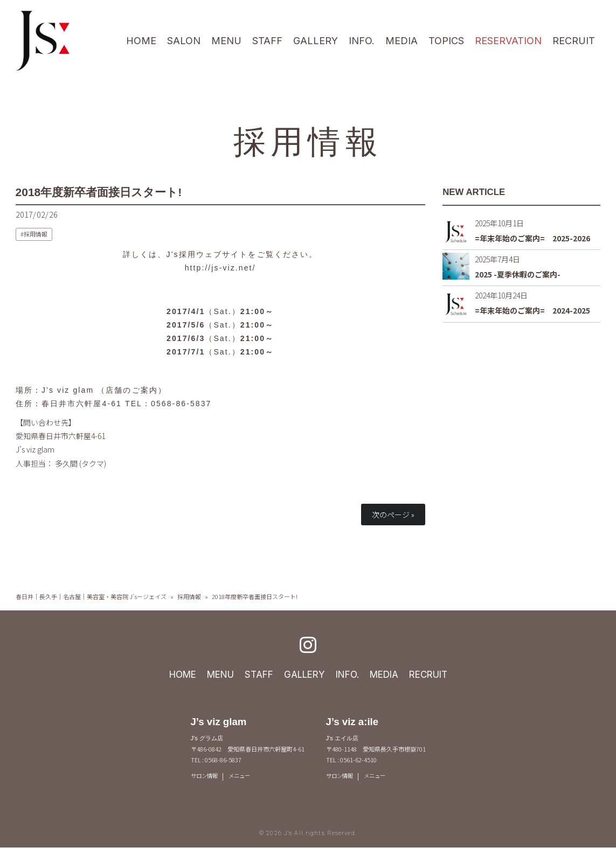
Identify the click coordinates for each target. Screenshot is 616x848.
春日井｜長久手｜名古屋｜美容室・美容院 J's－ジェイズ (91, 596)
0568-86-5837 (181, 404)
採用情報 (308, 140)
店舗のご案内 (132, 390)
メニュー (243, 776)
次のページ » (393, 515)
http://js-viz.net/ (220, 268)
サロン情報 (206, 776)
